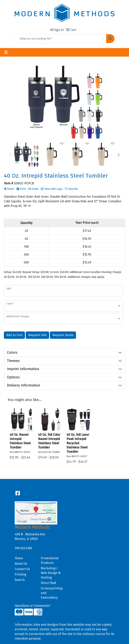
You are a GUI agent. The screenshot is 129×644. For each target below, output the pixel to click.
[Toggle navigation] (6, 52)
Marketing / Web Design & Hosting (51, 573)
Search (20, 580)
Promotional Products (50, 561)
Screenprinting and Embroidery (52, 593)
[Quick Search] (61, 39)
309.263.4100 (23, 548)
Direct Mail (48, 583)
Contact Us (22, 569)
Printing (21, 574)
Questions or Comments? (32, 606)
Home (19, 558)
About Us (21, 564)
